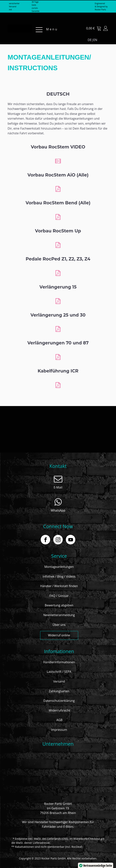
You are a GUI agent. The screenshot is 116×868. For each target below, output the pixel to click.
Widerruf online (59, 635)
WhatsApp (58, 510)
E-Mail (58, 487)
